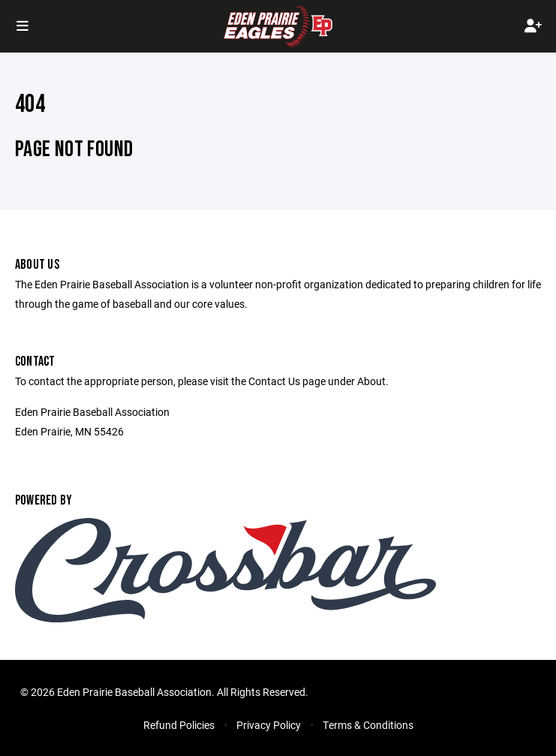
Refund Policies (179, 725)
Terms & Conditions (368, 725)
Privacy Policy (269, 725)
